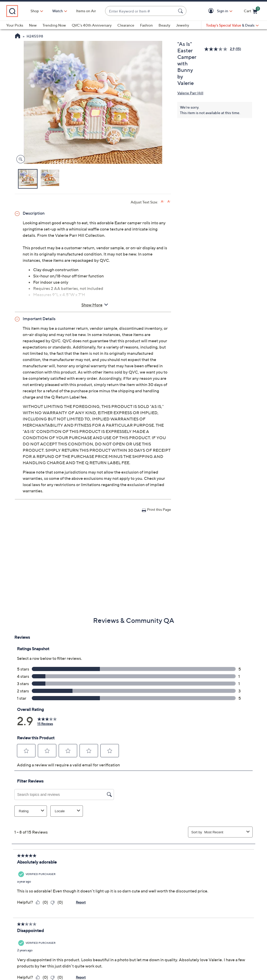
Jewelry (183, 25)
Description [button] (34, 213)
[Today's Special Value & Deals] (232, 25)
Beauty (164, 25)
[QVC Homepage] (18, 36)
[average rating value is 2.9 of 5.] (220, 49)
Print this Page (159, 509)
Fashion (146, 25)
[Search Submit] (181, 11)
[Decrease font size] (169, 201)
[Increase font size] (163, 201)
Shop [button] (35, 11)
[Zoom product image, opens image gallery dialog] (19, 159)
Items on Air (86, 11)
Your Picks (15, 25)
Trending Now (54, 25)
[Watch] (58, 11)
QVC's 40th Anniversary (92, 25)
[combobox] (141, 11)
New (33, 25)
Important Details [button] (39, 319)
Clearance (126, 25)
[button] (212, 11)
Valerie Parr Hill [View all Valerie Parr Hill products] (190, 93)
